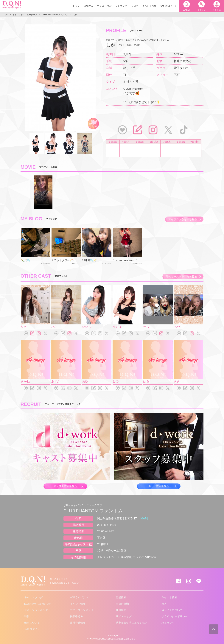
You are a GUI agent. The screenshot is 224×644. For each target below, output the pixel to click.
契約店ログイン (169, 6)
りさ (24, 327)
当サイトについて (172, 610)
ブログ (135, 6)
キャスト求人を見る (65, 486)
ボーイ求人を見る (159, 486)
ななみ (86, 327)
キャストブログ (33, 597)
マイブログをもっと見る (183, 219)
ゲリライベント (79, 597)
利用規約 (121, 610)
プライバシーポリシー (175, 616)
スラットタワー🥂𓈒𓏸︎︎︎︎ (63, 260)
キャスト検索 (104, 6)
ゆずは (117, 327)
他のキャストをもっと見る (181, 276)
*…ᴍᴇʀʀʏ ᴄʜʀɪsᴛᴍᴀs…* (125, 260)
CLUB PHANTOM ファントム (93, 511)
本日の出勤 (122, 604)
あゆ (85, 381)
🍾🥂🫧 (25, 260)
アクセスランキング (82, 610)
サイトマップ (124, 616)
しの (116, 381)
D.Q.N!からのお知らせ (37, 604)
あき (177, 381)
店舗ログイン (32, 629)
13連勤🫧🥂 (89, 260)
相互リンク (168, 623)
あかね (25, 381)
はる (146, 381)
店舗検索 (88, 6)
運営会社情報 (78, 623)
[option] (61, 78)
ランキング (121, 6)
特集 (27, 616)
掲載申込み (77, 616)
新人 (164, 604)
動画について (32, 623)
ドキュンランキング (36, 610)
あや (177, 327)
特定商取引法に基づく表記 (131, 623)
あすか (56, 381)
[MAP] (144, 518)
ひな (54, 327)
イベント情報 (149, 6)
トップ (76, 6)
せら (146, 327)
